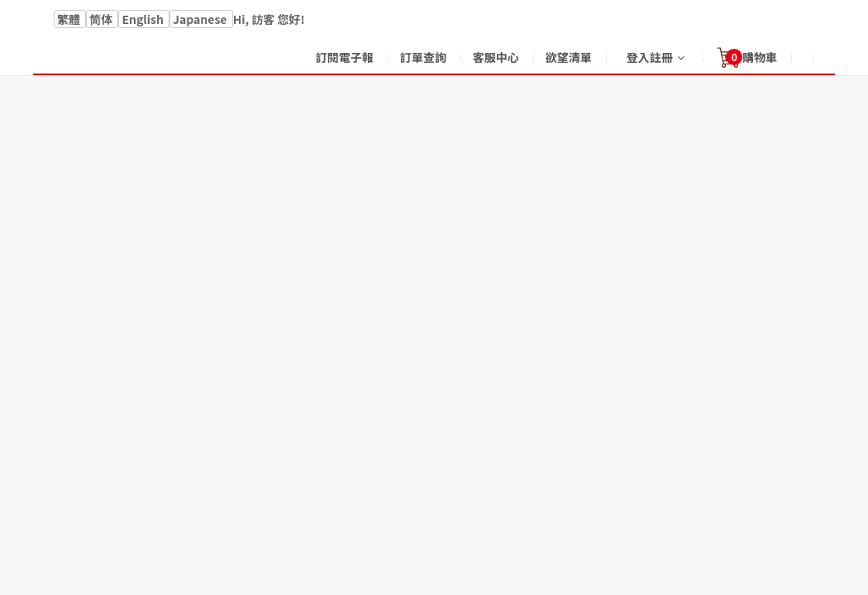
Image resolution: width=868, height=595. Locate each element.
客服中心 (496, 57)
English (144, 19)
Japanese (201, 19)
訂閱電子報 (345, 57)
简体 (102, 19)
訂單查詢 (423, 57)
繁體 (70, 19)
